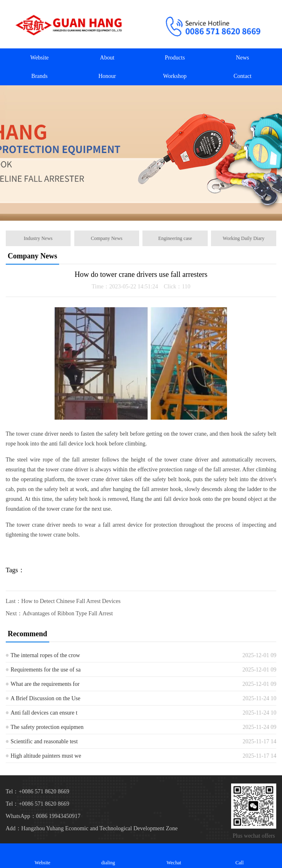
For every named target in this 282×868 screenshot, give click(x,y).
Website (40, 58)
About (107, 58)
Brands (39, 76)
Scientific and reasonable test (44, 741)
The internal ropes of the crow (45, 655)
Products (175, 58)
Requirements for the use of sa (46, 670)
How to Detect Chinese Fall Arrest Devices (71, 601)
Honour (107, 76)
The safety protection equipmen (47, 727)
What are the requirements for (45, 684)
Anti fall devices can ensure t (44, 713)
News (243, 58)
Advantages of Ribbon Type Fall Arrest (68, 613)
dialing (108, 855)
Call (240, 855)
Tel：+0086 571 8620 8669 (38, 804)
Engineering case (175, 238)
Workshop (175, 76)
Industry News (38, 238)
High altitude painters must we (46, 756)
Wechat (174, 855)
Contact (243, 76)
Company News (107, 238)
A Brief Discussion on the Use (46, 698)
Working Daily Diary (244, 238)
